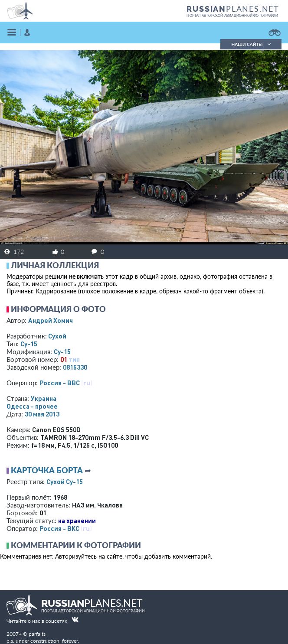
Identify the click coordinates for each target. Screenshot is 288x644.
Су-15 (29, 344)
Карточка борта (47, 470)
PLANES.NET (233, 9)
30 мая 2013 (42, 414)
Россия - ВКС (59, 528)
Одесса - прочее (32, 406)
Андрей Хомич (51, 320)
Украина (44, 398)
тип (74, 359)
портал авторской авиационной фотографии (232, 16)
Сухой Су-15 (65, 481)
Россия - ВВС (60, 383)
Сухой (57, 336)
